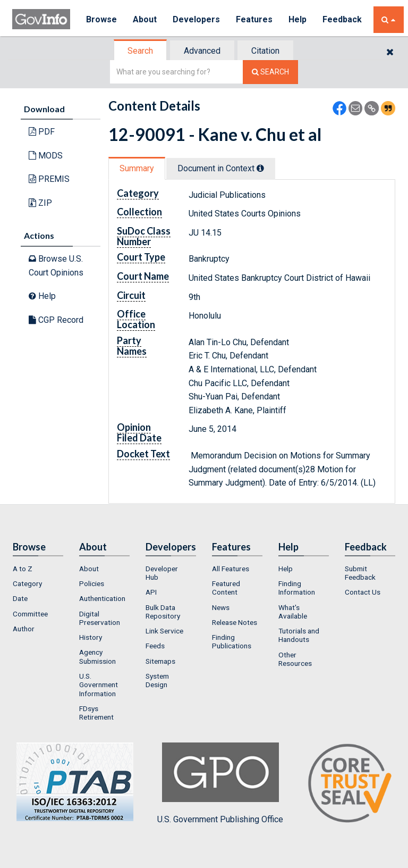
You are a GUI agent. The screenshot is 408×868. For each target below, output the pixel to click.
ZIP (40, 203)
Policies (92, 583)
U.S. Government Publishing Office (220, 783)
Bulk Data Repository (163, 612)
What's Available (293, 612)
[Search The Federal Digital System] (270, 72)
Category (27, 583)
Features (254, 19)
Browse (101, 19)
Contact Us (363, 592)
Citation (265, 51)
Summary (137, 168)
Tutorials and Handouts (299, 635)
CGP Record (56, 320)
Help (297, 19)
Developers (196, 19)
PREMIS (49, 179)
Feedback (342, 19)
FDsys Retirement (96, 713)
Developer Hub (162, 573)
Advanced (202, 51)
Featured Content (226, 588)
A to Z (23, 569)
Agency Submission (97, 656)
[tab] (141, 51)
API (151, 592)
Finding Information (297, 588)
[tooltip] (260, 168)
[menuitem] (38, 569)
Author (24, 629)
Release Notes (235, 622)
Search (140, 51)
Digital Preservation (100, 618)
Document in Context (221, 168)
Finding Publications (232, 641)
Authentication (102, 598)
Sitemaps (160, 661)
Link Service (164, 631)
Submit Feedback (360, 573)
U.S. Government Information (99, 685)
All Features (231, 569)
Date (20, 598)
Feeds (155, 646)
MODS (46, 156)
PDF (42, 132)
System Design (157, 680)
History (91, 637)
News (221, 607)
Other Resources (295, 659)
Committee (30, 614)
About (145, 19)
